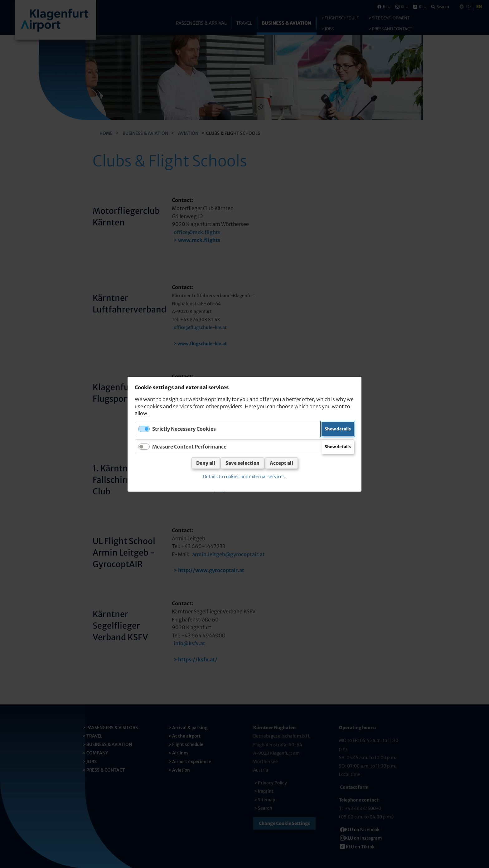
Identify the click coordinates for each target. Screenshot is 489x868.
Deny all (206, 463)
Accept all (281, 463)
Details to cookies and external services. (244, 477)
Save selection (242, 463)
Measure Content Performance (189, 446)
